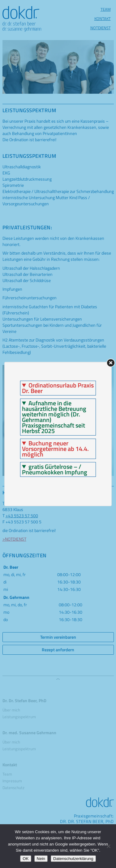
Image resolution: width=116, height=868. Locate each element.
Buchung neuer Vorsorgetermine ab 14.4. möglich (55, 449)
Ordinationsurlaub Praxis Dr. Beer (58, 388)
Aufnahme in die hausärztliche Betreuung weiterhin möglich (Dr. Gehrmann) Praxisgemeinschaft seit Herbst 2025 (54, 417)
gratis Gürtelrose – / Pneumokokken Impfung (55, 469)
